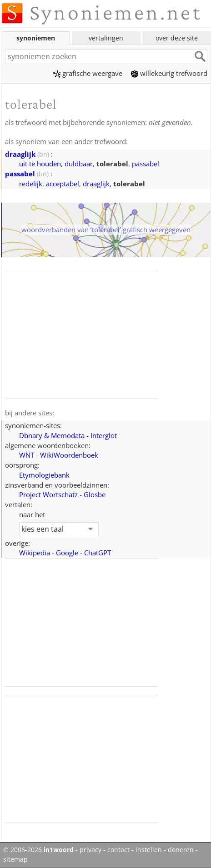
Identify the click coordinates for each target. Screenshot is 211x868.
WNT (27, 455)
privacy (90, 850)
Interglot (104, 435)
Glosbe (95, 494)
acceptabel (63, 184)
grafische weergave (88, 73)
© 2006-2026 (38, 850)
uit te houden (40, 164)
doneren (181, 850)
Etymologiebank (44, 475)
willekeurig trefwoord (169, 73)
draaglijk (20, 154)
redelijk (31, 184)
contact (118, 850)
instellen (149, 850)
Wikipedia (35, 553)
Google (67, 553)
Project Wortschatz (48, 494)
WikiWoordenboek (69, 455)
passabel (146, 164)
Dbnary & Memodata (52, 435)
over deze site (177, 38)
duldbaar (79, 164)
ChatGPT (98, 553)
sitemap (15, 859)
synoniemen (36, 38)
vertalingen (106, 38)
